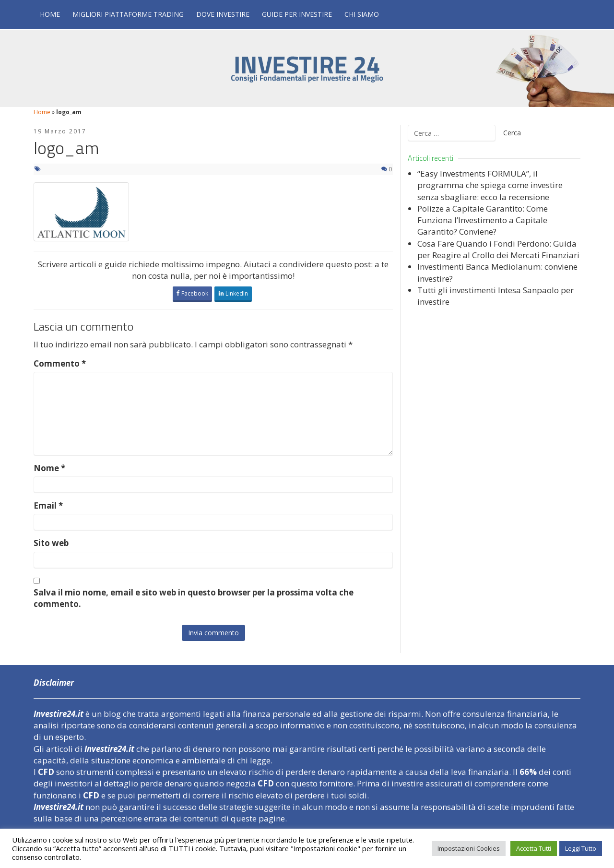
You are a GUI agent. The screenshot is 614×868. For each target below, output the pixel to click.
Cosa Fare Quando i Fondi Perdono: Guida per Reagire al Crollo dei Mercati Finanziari (498, 249)
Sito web (51, 543)
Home (50, 14)
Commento (60, 363)
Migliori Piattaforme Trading (128, 14)
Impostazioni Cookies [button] (469, 848)
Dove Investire (223, 14)
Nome (49, 468)
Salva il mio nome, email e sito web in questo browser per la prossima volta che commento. (194, 598)
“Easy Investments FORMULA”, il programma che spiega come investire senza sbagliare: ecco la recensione (490, 185)
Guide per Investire (297, 14)
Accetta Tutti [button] (534, 848)
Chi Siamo (362, 14)
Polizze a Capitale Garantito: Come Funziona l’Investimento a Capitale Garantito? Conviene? (483, 220)
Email (48, 505)
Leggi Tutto (581, 848)
